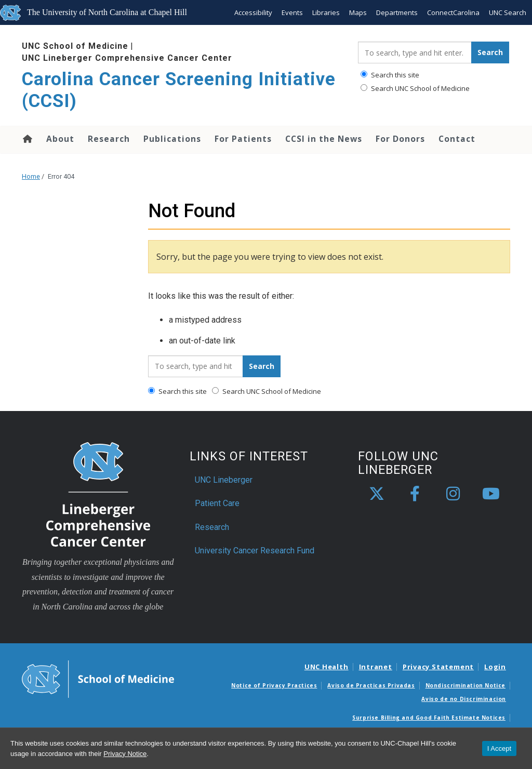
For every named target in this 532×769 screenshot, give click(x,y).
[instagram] (453, 494)
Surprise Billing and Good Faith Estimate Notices (429, 718)
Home (27, 139)
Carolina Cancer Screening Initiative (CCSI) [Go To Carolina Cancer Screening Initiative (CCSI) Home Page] (179, 90)
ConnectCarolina (453, 12)
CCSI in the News (324, 139)
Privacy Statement (438, 667)
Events (292, 12)
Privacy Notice (125, 754)
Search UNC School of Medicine (415, 88)
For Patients (243, 139)
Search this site (390, 75)
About (60, 139)
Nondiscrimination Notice (465, 685)
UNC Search (508, 12)
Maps (358, 12)
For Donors (400, 139)
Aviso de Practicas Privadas (371, 685)
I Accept (499, 748)
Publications (172, 139)
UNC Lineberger (224, 480)
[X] (377, 494)
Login (495, 667)
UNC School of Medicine (75, 46)
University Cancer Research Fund (255, 551)
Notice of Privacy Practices (274, 685)
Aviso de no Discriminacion (464, 699)
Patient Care (217, 503)
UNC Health (327, 667)
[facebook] (415, 494)
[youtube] (491, 494)
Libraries (326, 12)
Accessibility (253, 12)
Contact (457, 139)
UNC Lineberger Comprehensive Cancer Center (127, 58)
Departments (397, 12)
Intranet (376, 667)
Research (109, 139)
